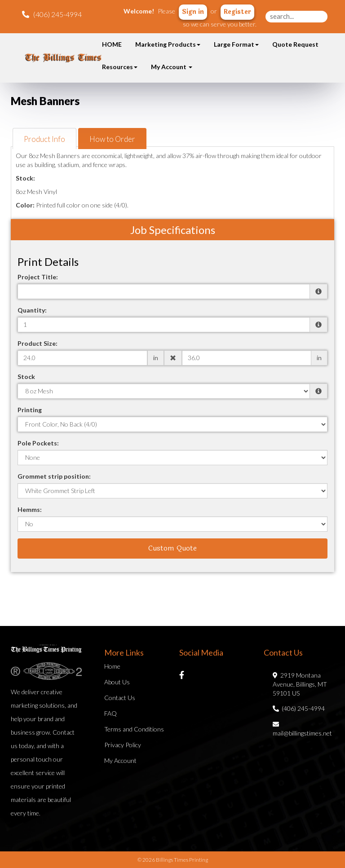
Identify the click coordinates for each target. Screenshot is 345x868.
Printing (30, 410)
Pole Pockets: (38, 443)
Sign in (193, 12)
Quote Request (295, 44)
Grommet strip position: (54, 476)
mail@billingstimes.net (302, 729)
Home (112, 666)
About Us (117, 682)
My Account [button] (172, 67)
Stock (26, 377)
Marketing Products (168, 44)
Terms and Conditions (134, 729)
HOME (112, 44)
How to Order (112, 139)
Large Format (236, 44)
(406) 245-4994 (299, 708)
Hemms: (30, 509)
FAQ (111, 713)
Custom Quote (172, 548)
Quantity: (32, 310)
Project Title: (38, 277)
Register (237, 12)
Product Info (44, 139)
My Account (120, 760)
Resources (120, 67)
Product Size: (38, 343)
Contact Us (120, 698)
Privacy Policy (123, 745)
